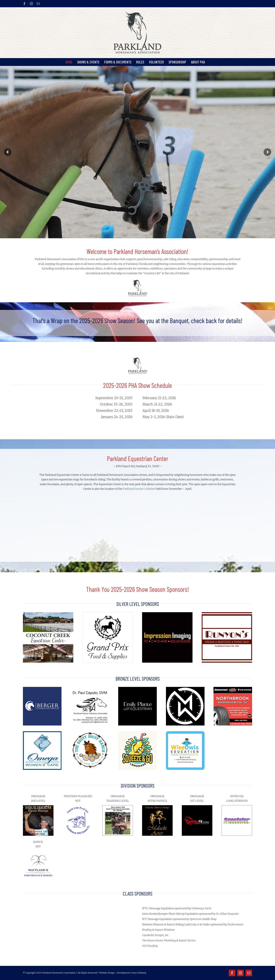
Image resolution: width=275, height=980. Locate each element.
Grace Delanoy (139, 973)
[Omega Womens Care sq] (42, 733)
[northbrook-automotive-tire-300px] (233, 688)
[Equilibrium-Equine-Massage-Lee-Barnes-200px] (38, 807)
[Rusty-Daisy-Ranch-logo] (90, 733)
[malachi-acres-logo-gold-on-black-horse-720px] (157, 807)
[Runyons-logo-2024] (227, 614)
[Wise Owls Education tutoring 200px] (185, 733)
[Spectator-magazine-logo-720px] (237, 807)
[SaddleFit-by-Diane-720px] (197, 807)
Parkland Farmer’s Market (139, 489)
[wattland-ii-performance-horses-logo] (38, 852)
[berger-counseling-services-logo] (42, 688)
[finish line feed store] (78, 807)
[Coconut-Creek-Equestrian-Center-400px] (48, 614)
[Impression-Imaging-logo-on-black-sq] (167, 614)
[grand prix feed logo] (108, 614)
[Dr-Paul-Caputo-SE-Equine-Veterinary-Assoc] (90, 688)
